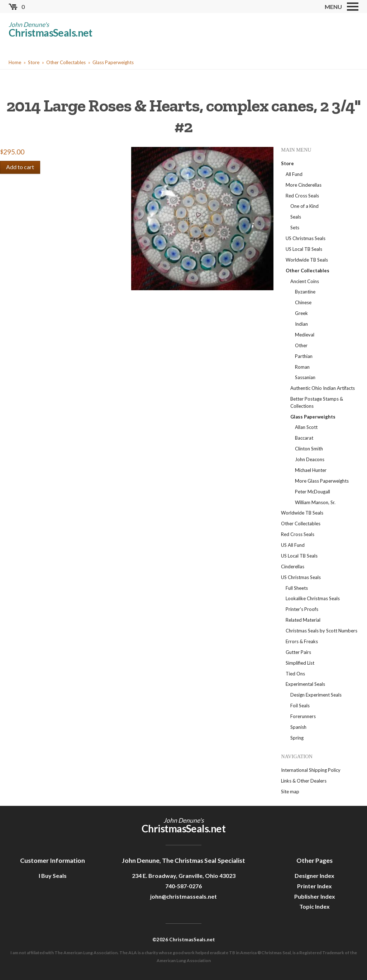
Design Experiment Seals (316, 695)
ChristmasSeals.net (51, 33)
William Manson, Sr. (315, 502)
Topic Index (314, 906)
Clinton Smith (309, 449)
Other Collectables (66, 62)
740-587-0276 (183, 886)
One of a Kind (304, 206)
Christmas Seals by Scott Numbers (321, 631)
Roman (302, 367)
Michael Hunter (311, 470)
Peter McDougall (313, 492)
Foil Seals (300, 706)
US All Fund (293, 545)
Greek (301, 313)
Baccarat (304, 438)
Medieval (305, 335)
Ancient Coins (305, 281)
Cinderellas (293, 567)
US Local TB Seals (304, 249)
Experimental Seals (305, 684)
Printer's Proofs (302, 609)
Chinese (303, 302)
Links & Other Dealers (304, 781)
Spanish (298, 727)
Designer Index (314, 876)
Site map (290, 792)
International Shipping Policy (311, 770)
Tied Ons (295, 674)
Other (301, 345)
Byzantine (305, 292)
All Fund (294, 174)
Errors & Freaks (302, 641)
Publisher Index (315, 896)
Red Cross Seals (302, 196)
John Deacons (310, 459)
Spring (297, 738)
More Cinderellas (304, 185)
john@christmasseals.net (183, 896)
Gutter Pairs (298, 652)
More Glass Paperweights (322, 481)
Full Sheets (297, 588)
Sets (295, 228)
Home (15, 62)
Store (34, 62)
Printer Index (314, 886)
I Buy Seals (53, 876)
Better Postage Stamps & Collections (317, 402)
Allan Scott (306, 427)
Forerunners (303, 716)
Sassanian (305, 377)
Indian (301, 324)
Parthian (304, 356)
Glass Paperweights (113, 62)
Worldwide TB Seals (307, 260)
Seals (296, 217)
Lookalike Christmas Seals (313, 598)
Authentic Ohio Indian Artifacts (323, 388)
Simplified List (300, 663)
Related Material (303, 620)
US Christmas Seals (306, 238)
